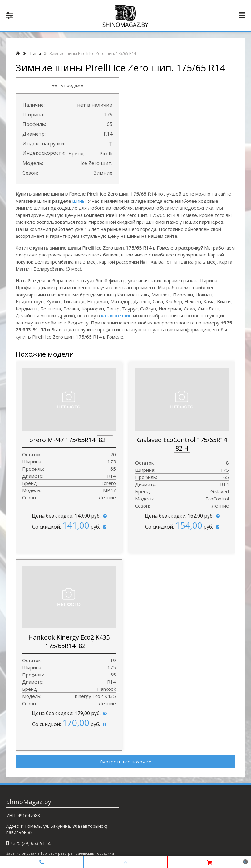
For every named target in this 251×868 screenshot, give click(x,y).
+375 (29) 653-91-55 (31, 843)
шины (79, 201)
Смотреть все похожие (125, 762)
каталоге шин (116, 315)
